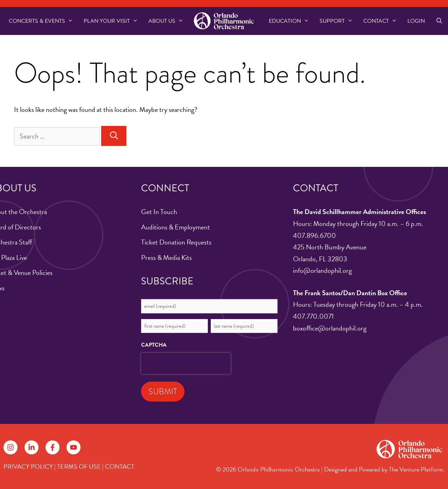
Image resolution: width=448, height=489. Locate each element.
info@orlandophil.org (322, 270)
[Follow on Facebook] (52, 447)
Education (292, 21)
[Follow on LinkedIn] (31, 447)
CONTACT (120, 466)
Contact (383, 21)
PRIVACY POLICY (28, 466)
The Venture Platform (416, 469)
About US (169, 21)
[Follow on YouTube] (73, 447)
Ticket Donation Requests (176, 242)
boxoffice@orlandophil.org (330, 328)
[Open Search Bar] (439, 21)
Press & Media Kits (166, 257)
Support (339, 21)
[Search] (114, 136)
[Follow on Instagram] (10, 447)
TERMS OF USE (79, 466)
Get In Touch (159, 212)
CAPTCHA (154, 345)
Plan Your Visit (113, 21)
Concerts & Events (44, 21)
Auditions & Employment (176, 227)
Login (416, 21)
